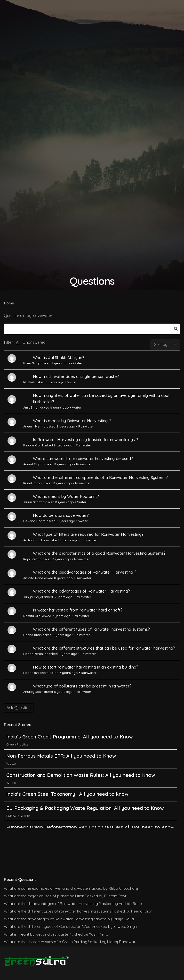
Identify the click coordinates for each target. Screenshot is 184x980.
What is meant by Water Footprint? (66, 496)
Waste (11, 763)
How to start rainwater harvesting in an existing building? (86, 667)
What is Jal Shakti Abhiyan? (59, 358)
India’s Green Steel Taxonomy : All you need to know (67, 794)
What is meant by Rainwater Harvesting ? (72, 421)
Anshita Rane (33, 578)
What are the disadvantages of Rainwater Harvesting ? (85, 572)
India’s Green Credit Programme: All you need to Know (69, 737)
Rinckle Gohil (33, 445)
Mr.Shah (29, 382)
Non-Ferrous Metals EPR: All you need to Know (61, 756)
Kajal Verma (32, 559)
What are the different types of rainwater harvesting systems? (91, 629)
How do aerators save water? (61, 515)
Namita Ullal (32, 616)
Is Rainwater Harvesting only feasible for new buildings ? (85, 440)
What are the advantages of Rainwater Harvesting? (81, 591)
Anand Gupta (33, 464)
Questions (13, 316)
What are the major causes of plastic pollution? (45, 896)
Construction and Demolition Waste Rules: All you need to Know (81, 775)
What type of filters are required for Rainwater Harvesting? (88, 534)
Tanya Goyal (33, 597)
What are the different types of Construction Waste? (50, 926)
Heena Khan (32, 635)
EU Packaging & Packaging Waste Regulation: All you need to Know (85, 808)
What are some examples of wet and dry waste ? (47, 888)
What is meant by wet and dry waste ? (37, 934)
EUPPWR (13, 816)
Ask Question (19, 708)
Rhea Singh (32, 363)
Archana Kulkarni (36, 540)
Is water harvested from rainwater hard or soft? (78, 610)
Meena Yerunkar (36, 654)
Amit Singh (31, 407)
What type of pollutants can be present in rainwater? (82, 686)
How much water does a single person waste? (76, 377)
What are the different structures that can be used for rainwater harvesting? (104, 648)
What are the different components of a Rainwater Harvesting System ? (100, 477)
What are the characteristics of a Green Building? (46, 942)
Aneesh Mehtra (34, 426)
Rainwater (86, 426)
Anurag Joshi (33, 692)
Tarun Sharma (34, 502)
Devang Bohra (34, 521)
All (18, 342)
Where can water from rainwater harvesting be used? (83, 459)
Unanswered (34, 342)
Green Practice (17, 744)
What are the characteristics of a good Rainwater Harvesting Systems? (99, 553)
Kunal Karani (33, 483)
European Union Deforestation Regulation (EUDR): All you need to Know (90, 827)
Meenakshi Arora (36, 673)
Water (78, 363)
